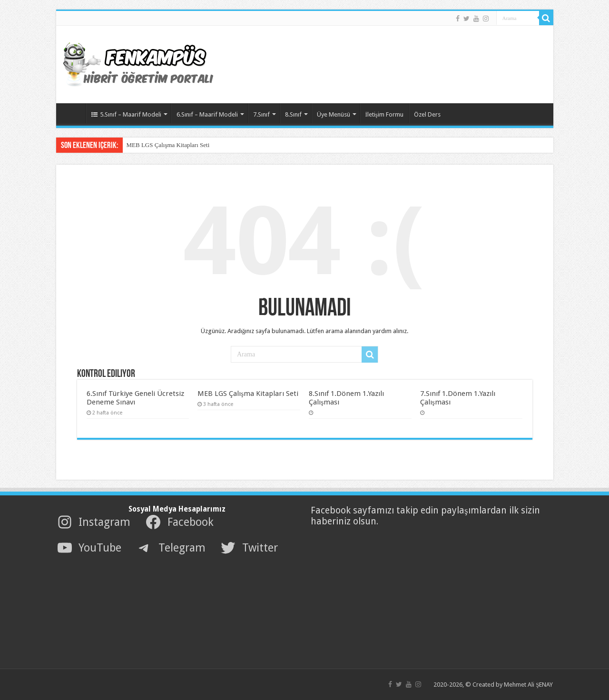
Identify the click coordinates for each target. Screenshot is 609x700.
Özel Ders (427, 114)
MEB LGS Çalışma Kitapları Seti (168, 145)
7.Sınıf (261, 114)
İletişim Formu (384, 114)
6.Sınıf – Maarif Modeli (207, 114)
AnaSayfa (73, 113)
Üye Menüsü (334, 114)
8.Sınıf (293, 114)
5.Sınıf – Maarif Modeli (126, 114)
